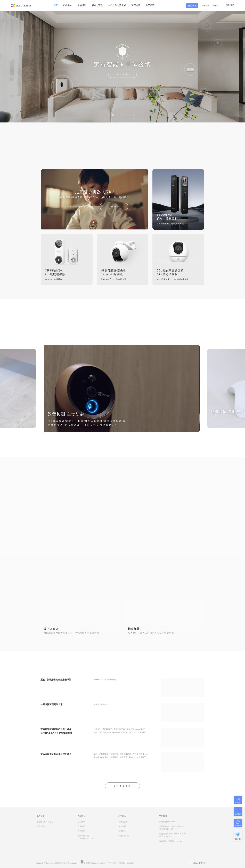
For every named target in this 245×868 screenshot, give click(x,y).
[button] (109, 115)
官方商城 (81, 822)
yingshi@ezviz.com (167, 822)
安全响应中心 (124, 836)
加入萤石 (122, 826)
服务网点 (122, 831)
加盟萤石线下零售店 (45, 822)
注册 (232, 5)
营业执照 (112, 863)
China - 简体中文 (200, 863)
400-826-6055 (180, 834)
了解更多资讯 (122, 786)
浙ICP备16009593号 (71, 863)
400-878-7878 (178, 826)
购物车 (216, 5)
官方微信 (81, 831)
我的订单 (205, 5)
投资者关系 (123, 822)
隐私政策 (130, 863)
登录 (228, 5)
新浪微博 (81, 826)
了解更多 (114, 206)
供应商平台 (41, 826)
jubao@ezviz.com (85, 838)
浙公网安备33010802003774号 (95, 863)
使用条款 (121, 863)
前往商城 (192, 6)
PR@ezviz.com (176, 841)
